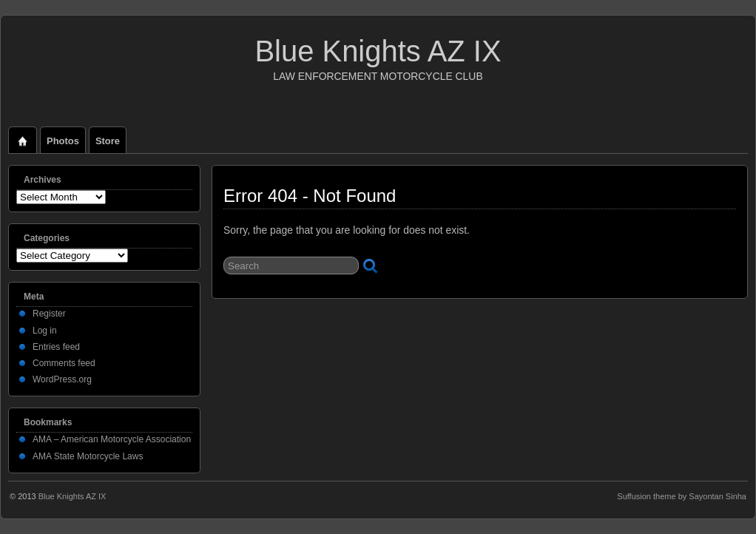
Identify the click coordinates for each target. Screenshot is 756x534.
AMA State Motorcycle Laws (88, 456)
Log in (45, 331)
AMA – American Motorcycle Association (112, 439)
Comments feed (64, 363)
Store (108, 141)
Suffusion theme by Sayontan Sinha (682, 496)
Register (49, 314)
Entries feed (56, 347)
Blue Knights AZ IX (378, 51)
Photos (63, 141)
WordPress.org (62, 379)
